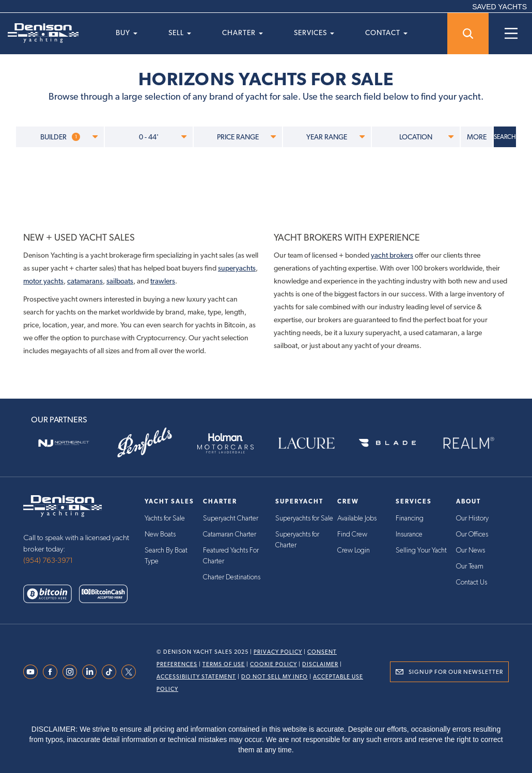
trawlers (163, 281)
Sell (180, 33)
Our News (471, 549)
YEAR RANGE (335, 137)
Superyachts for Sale (304, 518)
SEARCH (505, 137)
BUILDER (69, 137)
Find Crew (352, 534)
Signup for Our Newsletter (456, 672)
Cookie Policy (273, 664)
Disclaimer (320, 664)
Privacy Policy (278, 652)
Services (314, 33)
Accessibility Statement (196, 677)
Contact (386, 33)
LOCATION (426, 137)
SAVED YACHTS (499, 7)
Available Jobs (357, 518)
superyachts (237, 268)
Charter (242, 33)
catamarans (85, 281)
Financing (410, 518)
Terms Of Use (224, 664)
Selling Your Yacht (421, 549)
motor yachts (43, 281)
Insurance (409, 534)
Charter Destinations (232, 575)
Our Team (470, 565)
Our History (472, 518)
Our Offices (472, 534)
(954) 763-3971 (48, 561)
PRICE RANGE (246, 137)
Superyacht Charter (231, 518)
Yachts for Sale (165, 518)
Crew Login (354, 549)
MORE (477, 137)
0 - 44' (163, 137)
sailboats (120, 281)
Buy (127, 33)
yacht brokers (392, 255)
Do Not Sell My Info (275, 677)
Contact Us (472, 580)
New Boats (160, 534)
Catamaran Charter (230, 534)
